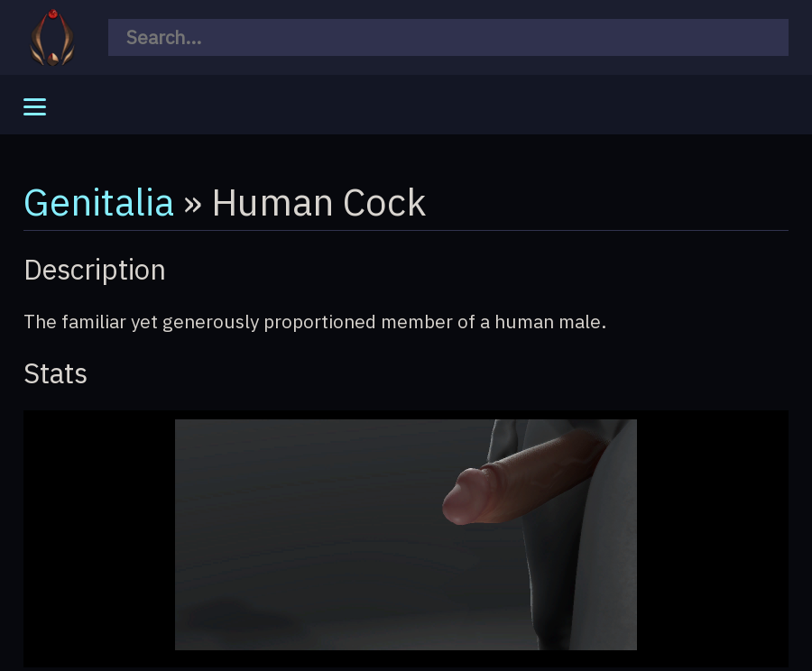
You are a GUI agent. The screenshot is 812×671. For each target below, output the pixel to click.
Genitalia (99, 201)
